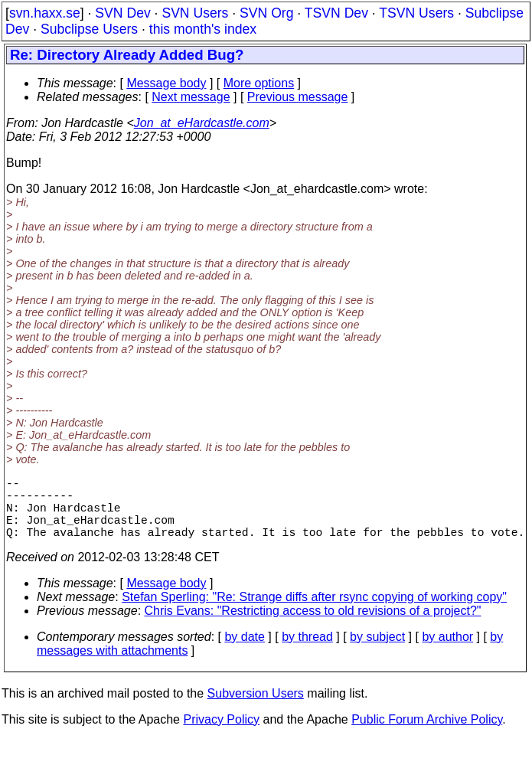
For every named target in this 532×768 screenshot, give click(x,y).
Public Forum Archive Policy (427, 735)
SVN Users (195, 13)
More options (259, 83)
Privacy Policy (221, 735)
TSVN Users (416, 13)
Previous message (298, 97)
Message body (166, 83)
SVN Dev (122, 13)
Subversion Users (256, 709)
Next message (191, 97)
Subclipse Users (89, 29)
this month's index (203, 29)
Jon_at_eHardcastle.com (202, 123)
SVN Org (266, 13)
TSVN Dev (336, 13)
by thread (307, 652)
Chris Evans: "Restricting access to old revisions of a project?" (313, 626)
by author (447, 652)
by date (244, 652)
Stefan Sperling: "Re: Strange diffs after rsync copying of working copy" (314, 612)
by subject (377, 652)
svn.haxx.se (45, 13)
